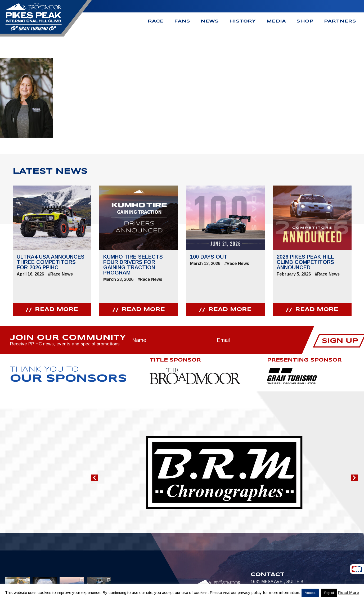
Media (276, 21)
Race (156, 21)
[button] (94, 478)
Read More (349, 592)
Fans (182, 21)
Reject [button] (329, 593)
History (242, 21)
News (210, 21)
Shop (305, 21)
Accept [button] (310, 593)
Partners (340, 21)
